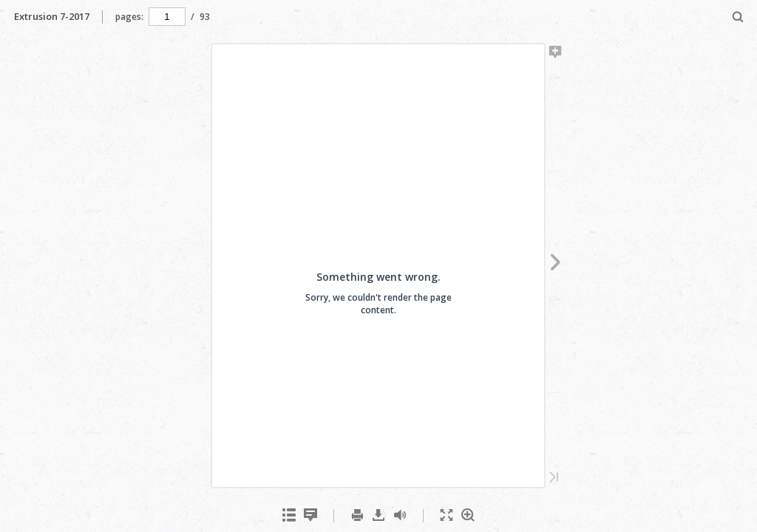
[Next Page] (556, 265)
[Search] (738, 17)
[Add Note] (556, 55)
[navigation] (167, 16)
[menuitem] (738, 17)
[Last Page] (554, 478)
